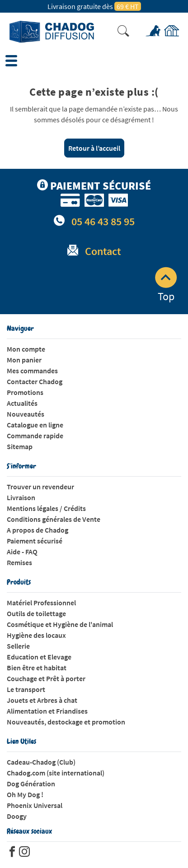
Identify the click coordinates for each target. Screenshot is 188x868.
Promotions (25, 392)
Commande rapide (35, 436)
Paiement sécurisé (35, 541)
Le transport (26, 689)
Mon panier (24, 360)
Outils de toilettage (36, 613)
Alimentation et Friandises (47, 711)
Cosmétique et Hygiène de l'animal (60, 624)
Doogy (17, 816)
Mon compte (26, 349)
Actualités (22, 403)
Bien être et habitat (37, 668)
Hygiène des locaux (36, 635)
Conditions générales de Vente (54, 519)
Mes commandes (32, 371)
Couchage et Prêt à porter (46, 678)
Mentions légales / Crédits (46, 508)
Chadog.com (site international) (56, 773)
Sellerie (18, 646)
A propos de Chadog (38, 530)
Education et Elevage (39, 657)
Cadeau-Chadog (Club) (41, 762)
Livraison (21, 497)
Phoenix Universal (35, 805)
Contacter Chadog (35, 381)
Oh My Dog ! (25, 794)
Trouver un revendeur (40, 487)
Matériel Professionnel (41, 603)
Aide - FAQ (22, 552)
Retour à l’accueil (94, 148)
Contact (103, 251)
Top (166, 285)
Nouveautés (26, 414)
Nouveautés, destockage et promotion (66, 722)
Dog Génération (31, 784)
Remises (19, 562)
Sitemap (20, 446)
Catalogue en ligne (35, 425)
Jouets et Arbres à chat (42, 700)
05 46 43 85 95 (103, 221)
